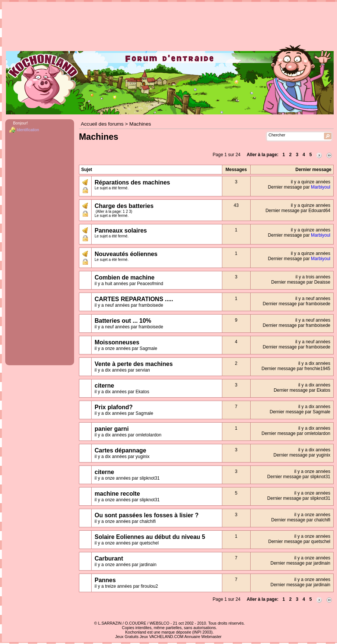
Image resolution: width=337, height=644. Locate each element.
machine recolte (117, 494)
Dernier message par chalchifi (301, 520)
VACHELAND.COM (166, 637)
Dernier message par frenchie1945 (296, 369)
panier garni (112, 429)
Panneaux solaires (121, 231)
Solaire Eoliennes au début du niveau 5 (150, 537)
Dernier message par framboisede (297, 304)
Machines (140, 124)
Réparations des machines (132, 182)
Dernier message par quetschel (299, 542)
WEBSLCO (160, 623)
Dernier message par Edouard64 (298, 211)
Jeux (144, 637)
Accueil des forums (102, 124)
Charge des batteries (124, 206)
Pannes (105, 580)
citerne (104, 386)
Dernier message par (299, 187)
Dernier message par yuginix (302, 455)
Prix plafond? (114, 407)
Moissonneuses (117, 342)
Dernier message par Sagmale (300, 412)
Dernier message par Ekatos (302, 390)
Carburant (109, 558)
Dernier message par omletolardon (296, 433)
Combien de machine (125, 277)
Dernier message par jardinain (300, 563)
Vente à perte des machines (134, 364)
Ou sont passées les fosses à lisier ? (147, 515)
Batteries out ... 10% (123, 321)
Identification (28, 130)
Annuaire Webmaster (203, 637)
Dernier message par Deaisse (301, 282)
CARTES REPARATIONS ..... (134, 299)
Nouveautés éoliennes (126, 254)
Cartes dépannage (120, 450)
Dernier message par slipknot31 (299, 477)
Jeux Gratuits (127, 637)
